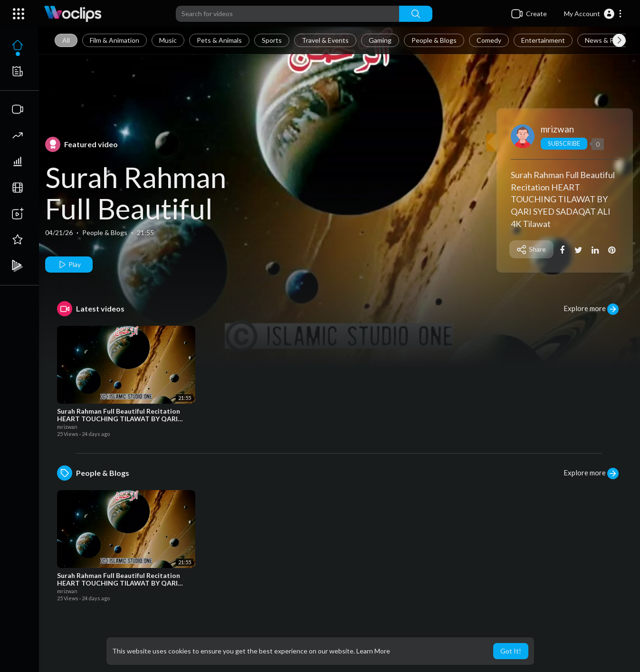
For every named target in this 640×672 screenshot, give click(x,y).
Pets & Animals (219, 40)
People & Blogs (434, 40)
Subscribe (564, 143)
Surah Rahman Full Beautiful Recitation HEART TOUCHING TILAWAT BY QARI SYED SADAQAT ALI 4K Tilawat (563, 199)
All (66, 40)
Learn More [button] (373, 651)
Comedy (489, 40)
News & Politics (608, 40)
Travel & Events (325, 40)
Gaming (380, 40)
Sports (272, 40)
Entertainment (543, 40)
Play (69, 265)
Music (168, 40)
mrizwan (557, 129)
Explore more (591, 309)
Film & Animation (115, 40)
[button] (593, 14)
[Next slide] (619, 40)
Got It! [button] (511, 651)
